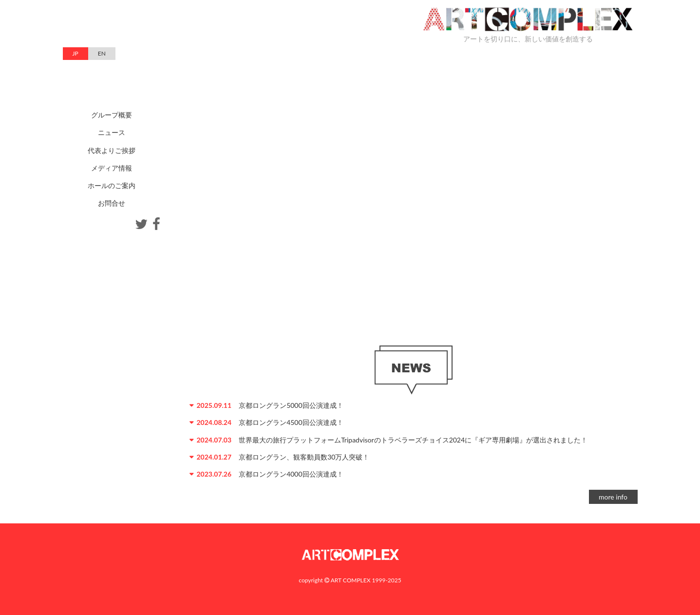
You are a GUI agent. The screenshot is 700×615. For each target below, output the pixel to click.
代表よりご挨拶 (112, 150)
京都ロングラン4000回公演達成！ (291, 474)
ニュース (112, 132)
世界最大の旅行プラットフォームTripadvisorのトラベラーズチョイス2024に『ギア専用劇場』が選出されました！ (413, 440)
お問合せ (112, 203)
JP (76, 53)
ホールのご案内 (112, 185)
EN (102, 53)
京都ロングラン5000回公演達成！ (291, 405)
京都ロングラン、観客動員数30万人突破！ (304, 457)
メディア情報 (112, 168)
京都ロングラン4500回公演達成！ (291, 422)
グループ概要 (112, 115)
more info (613, 497)
